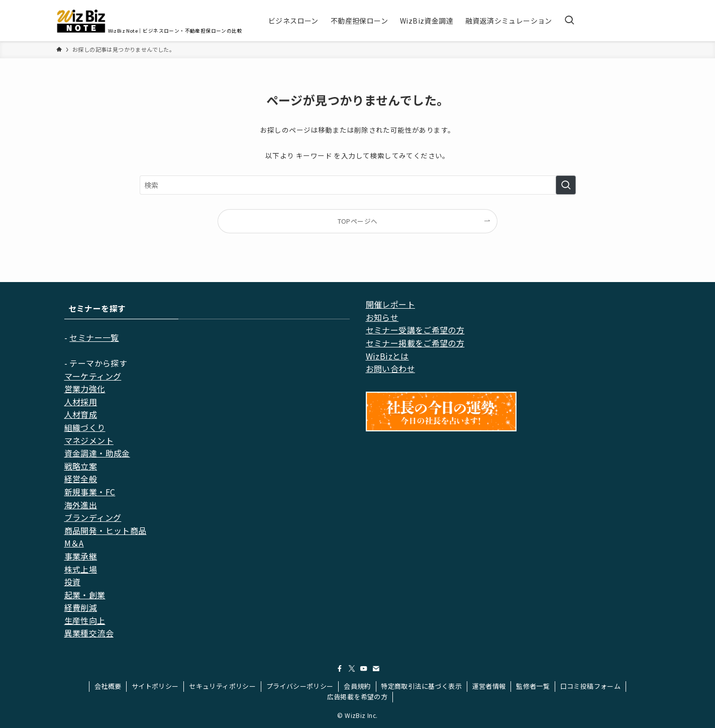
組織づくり (85, 427)
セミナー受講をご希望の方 (415, 330)
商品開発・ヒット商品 (106, 530)
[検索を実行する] (566, 185)
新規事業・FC (90, 492)
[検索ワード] (358, 185)
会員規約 (357, 686)
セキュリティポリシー (222, 686)
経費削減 (81, 607)
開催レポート (390, 304)
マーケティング (93, 376)
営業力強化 (85, 389)
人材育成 (81, 414)
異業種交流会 (89, 633)
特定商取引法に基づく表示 (421, 686)
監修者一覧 (533, 686)
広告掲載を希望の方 (358, 697)
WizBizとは (387, 356)
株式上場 (81, 569)
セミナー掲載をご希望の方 (415, 343)
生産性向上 (85, 620)
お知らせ (382, 317)
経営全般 (81, 479)
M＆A (74, 543)
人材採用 (81, 402)
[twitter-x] (352, 669)
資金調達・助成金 (97, 453)
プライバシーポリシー (300, 686)
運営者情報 (489, 686)
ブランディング (93, 517)
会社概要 (108, 686)
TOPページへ (358, 221)
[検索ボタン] (569, 21)
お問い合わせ (390, 369)
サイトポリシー (155, 686)
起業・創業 (85, 595)
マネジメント (89, 440)
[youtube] (364, 669)
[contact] (376, 669)
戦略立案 (81, 466)
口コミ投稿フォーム (591, 686)
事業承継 (81, 556)
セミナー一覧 (94, 337)
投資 (73, 582)
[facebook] (340, 669)
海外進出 (81, 505)
